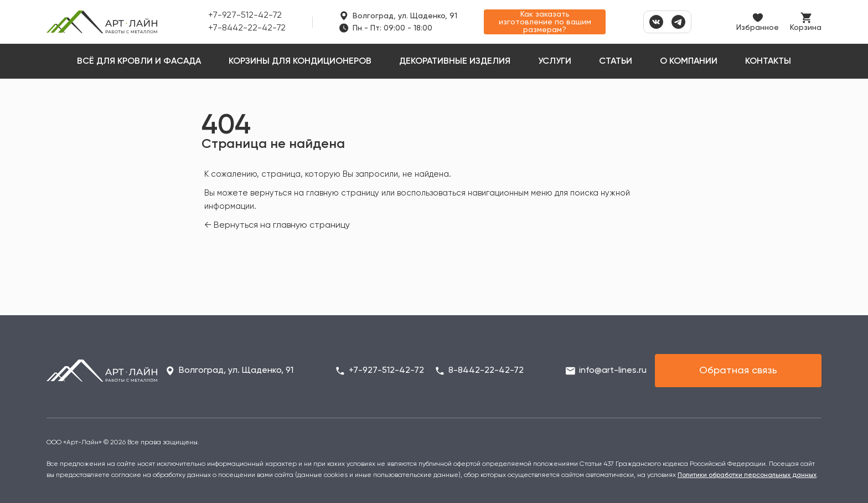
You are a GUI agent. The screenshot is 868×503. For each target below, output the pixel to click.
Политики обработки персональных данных (747, 475)
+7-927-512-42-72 (245, 16)
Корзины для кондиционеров (300, 61)
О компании (689, 61)
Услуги (555, 61)
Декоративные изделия (455, 61)
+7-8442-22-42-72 (247, 28)
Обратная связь (738, 371)
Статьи (616, 61)
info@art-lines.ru (613, 371)
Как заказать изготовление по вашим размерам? (545, 22)
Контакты (768, 61)
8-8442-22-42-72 (486, 371)
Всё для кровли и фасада (139, 61)
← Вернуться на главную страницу (277, 225)
